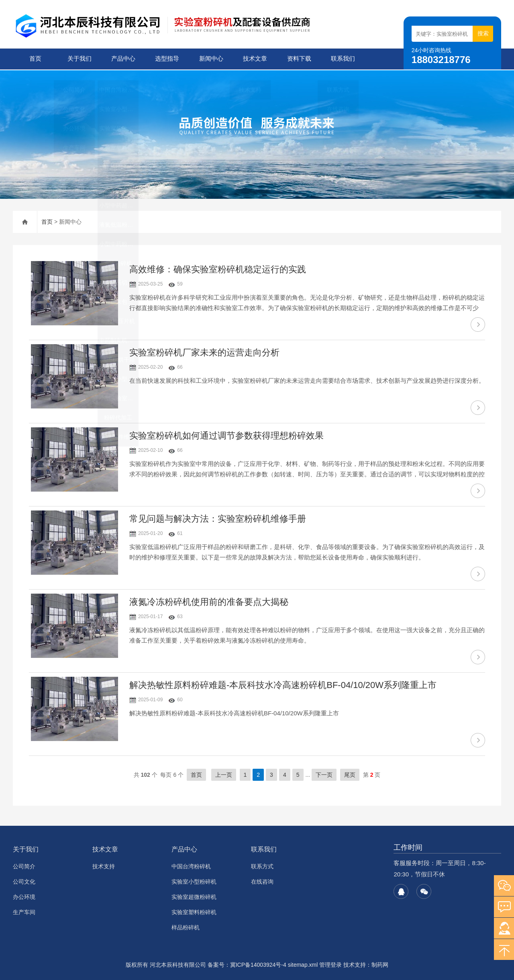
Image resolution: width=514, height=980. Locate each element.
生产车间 (24, 911)
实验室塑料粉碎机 (194, 911)
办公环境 (24, 896)
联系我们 (343, 59)
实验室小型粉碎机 (194, 881)
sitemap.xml (303, 964)
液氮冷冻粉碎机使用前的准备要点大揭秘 (209, 601)
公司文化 (24, 881)
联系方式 (262, 866)
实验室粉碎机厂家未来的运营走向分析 (204, 352)
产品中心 (123, 59)
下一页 (324, 774)
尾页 (350, 774)
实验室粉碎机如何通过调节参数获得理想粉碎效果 (226, 435)
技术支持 (104, 866)
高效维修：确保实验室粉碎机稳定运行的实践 (218, 268)
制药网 (380, 964)
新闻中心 (210, 59)
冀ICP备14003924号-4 (258, 964)
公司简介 (24, 866)
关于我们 (79, 59)
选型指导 (167, 59)
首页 (35, 59)
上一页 (224, 774)
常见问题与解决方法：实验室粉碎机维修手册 (218, 518)
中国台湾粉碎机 (191, 866)
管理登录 (330, 964)
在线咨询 (262, 881)
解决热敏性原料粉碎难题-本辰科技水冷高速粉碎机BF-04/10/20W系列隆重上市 (283, 684)
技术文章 (255, 59)
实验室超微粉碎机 (194, 896)
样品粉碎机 (186, 927)
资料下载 (298, 59)
